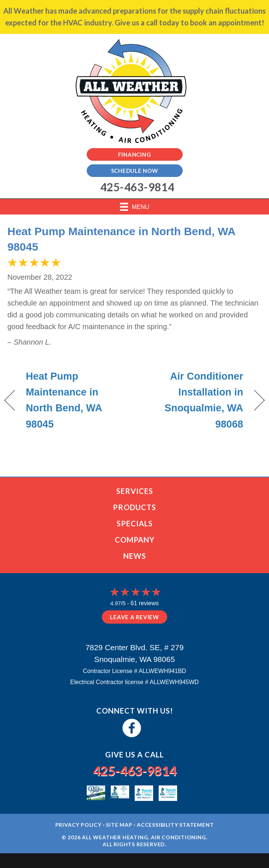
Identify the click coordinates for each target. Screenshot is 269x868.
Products (134, 507)
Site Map (119, 825)
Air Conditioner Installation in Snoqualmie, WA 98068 (193, 400)
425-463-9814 (135, 770)
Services (135, 491)
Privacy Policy (78, 825)
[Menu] (135, 207)
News (135, 556)
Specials (135, 523)
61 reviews (145, 603)
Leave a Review (134, 617)
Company (135, 540)
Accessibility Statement (175, 825)
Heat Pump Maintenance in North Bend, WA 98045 (64, 400)
